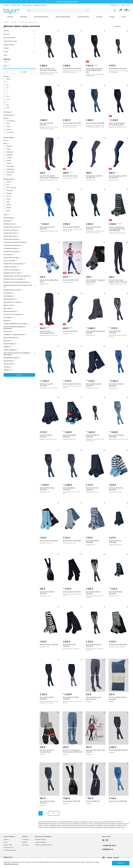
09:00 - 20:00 (126, 5)
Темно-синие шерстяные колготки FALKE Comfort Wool (94, 70)
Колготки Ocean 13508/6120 (49, 541)
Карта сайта (25, 845)
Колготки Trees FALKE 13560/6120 (47, 698)
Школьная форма (83, 17)
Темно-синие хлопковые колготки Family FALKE (117, 124)
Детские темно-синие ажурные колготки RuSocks (118, 281)
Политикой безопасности (11, 864)
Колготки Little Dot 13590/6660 (115, 542)
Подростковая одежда (63, 17)
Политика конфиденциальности (44, 845)
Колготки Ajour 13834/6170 (71, 801)
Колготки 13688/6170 (93, 801)
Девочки (10, 17)
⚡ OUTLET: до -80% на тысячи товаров (66, 2)
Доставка (6, 5)
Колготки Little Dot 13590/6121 (46, 436)
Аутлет (124, 17)
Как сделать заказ (8, 847)
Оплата (6, 842)
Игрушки (99, 17)
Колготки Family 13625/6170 (72, 592)
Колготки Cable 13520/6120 (118, 69)
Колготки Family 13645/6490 (72, 69)
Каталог (14, 22)
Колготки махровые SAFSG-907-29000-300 (118, 177)
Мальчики (24, 17)
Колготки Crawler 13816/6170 (49, 645)
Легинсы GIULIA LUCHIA (71, 280)
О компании (26, 839)
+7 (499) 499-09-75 (114, 5)
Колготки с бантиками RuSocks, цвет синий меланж (49, 177)
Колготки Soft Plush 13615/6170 (69, 646)
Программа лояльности (40, 5)
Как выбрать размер (40, 839)
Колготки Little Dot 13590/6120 (92, 489)
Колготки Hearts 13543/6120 (72, 384)
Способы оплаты (16, 5)
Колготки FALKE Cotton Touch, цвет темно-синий (48, 70)
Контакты (25, 842)
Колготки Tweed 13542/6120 (72, 123)
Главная (6, 22)
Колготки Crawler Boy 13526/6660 (116, 489)
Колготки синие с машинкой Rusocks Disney (95, 281)
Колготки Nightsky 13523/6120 (69, 489)
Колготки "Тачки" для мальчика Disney (47, 751)
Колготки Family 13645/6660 (95, 123)
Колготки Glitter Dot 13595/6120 (92, 436)
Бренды (112, 17)
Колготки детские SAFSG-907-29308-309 (94, 177)
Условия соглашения (41, 842)
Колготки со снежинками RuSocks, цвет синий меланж (72, 751)
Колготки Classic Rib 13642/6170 (46, 124)
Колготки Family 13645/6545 (118, 801)
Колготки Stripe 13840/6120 (118, 645)
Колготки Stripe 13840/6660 (72, 541)
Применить (19, 375)
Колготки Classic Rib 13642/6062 (46, 385)
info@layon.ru (108, 849)
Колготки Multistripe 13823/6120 (116, 593)
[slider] (4, 69)
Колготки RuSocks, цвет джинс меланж (94, 698)
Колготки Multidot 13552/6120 (115, 332)
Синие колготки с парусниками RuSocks (47, 332)
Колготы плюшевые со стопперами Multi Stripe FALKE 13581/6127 (117, 229)
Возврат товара (27, 5)
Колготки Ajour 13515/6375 (71, 227)
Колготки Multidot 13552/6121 (118, 750)
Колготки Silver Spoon (70, 176)
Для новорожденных (41, 17)
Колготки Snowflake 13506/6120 (69, 436)
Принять (121, 863)
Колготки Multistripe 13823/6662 (93, 542)
